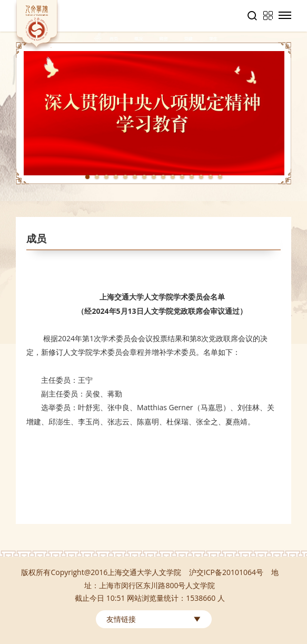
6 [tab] (135, 177)
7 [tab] (144, 177)
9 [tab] (163, 177)
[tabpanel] (153, 113)
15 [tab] (220, 177)
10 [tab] (173, 177)
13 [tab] (201, 177)
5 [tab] (125, 177)
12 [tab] (192, 177)
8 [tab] (154, 177)
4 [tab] (116, 177)
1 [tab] (87, 177)
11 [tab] (182, 177)
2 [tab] (97, 177)
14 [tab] (211, 177)
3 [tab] (106, 177)
